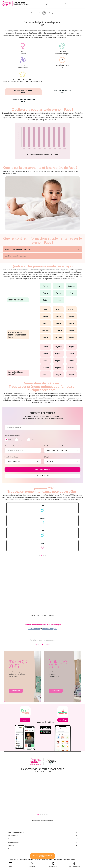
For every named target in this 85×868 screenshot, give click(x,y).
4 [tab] (46, 555)
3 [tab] (44, 555)
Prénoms (11, 845)
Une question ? (15, 859)
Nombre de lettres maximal (53, 446)
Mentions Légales (47, 859)
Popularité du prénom (23, 91)
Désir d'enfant (13, 835)
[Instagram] (37, 644)
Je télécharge (25, 720)
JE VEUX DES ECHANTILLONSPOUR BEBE (42, 856)
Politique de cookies (69, 859)
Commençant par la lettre (13, 446)
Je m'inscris (16, 691)
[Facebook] (42, 644)
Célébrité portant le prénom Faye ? (17, 256)
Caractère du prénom (62, 91)
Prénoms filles (34, 629)
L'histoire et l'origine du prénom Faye (17, 249)
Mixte (33, 440)
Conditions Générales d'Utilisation (31, 859)
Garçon (21, 440)
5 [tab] (47, 815)
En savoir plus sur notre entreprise (42, 821)
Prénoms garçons (49, 629)
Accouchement (13, 842)
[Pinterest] (48, 644)
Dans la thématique (11, 457)
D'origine (47, 457)
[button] (11, 864)
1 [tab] (39, 555)
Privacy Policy (58, 859)
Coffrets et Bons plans (16, 832)
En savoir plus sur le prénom (23, 100)
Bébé (9, 849)
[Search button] (82, 4)
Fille (10, 440)
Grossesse (12, 839)
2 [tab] (41, 555)
